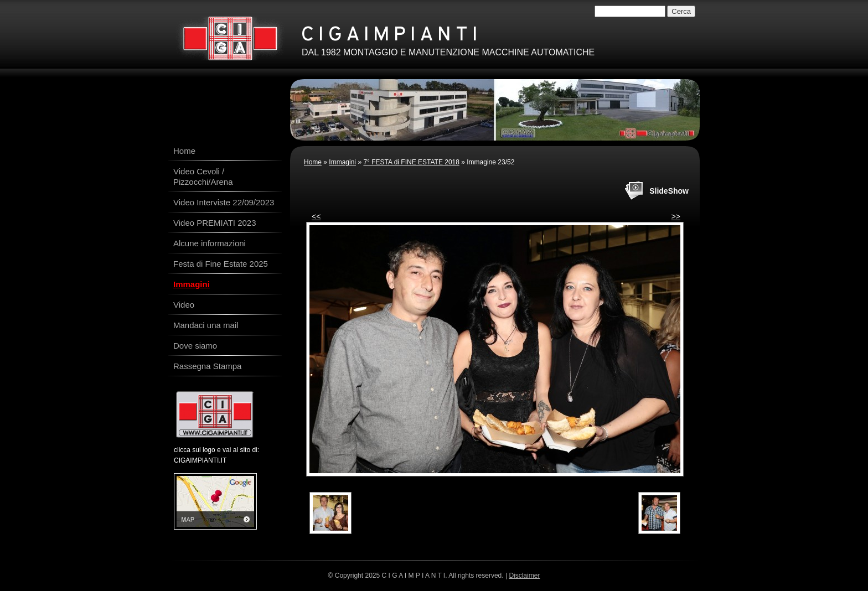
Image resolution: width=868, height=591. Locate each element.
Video (184, 305)
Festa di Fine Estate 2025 (221, 264)
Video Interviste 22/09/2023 (224, 202)
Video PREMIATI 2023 (215, 223)
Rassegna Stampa (207, 366)
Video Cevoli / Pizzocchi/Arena (203, 177)
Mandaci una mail (206, 325)
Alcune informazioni (210, 243)
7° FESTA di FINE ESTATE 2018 (411, 162)
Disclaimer (524, 576)
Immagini (342, 162)
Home (313, 162)
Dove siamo (195, 346)
